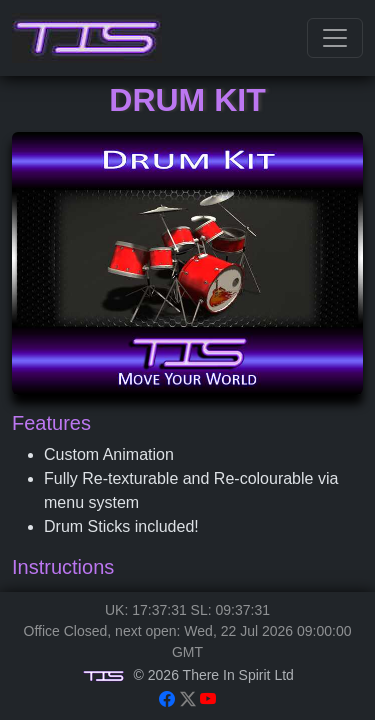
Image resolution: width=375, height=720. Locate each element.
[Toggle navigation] (335, 38)
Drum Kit (187, 100)
